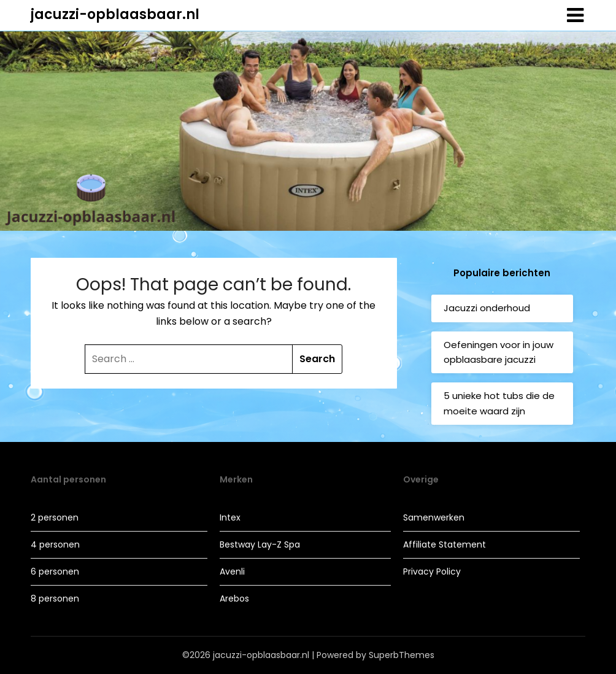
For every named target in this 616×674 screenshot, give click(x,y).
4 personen (55, 544)
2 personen (55, 517)
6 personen (55, 571)
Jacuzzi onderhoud (487, 308)
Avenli (232, 571)
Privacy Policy (432, 571)
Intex (230, 517)
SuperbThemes (402, 655)
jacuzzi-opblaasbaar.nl (115, 14)
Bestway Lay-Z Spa (260, 544)
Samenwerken (434, 517)
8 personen (55, 598)
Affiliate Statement (445, 544)
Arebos (234, 598)
